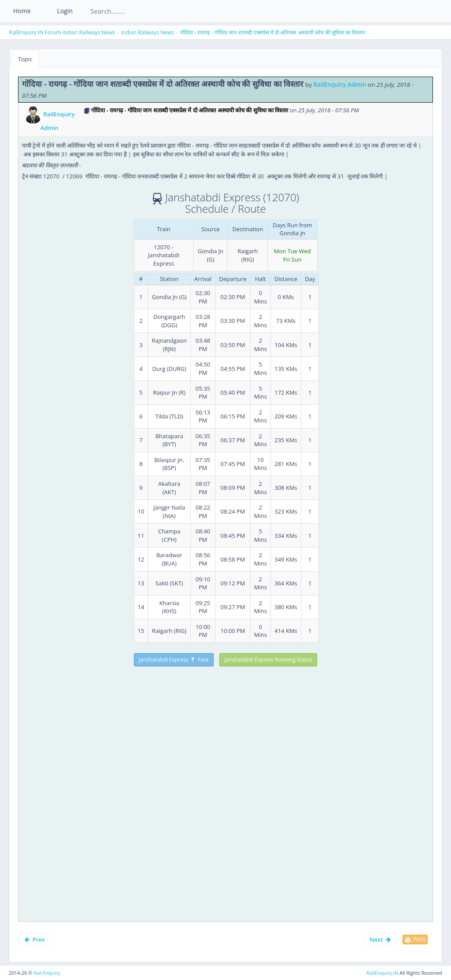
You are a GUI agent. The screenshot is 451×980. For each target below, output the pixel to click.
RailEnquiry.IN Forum (35, 32)
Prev (35, 939)
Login (65, 11)
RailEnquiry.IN (382, 973)
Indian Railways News (89, 32)
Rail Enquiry (47, 973)
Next (380, 939)
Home (22, 11)
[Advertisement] (96, 729)
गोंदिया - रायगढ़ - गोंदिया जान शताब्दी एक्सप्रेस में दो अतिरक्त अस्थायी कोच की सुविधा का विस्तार (273, 32)
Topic (25, 59)
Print (415, 939)
